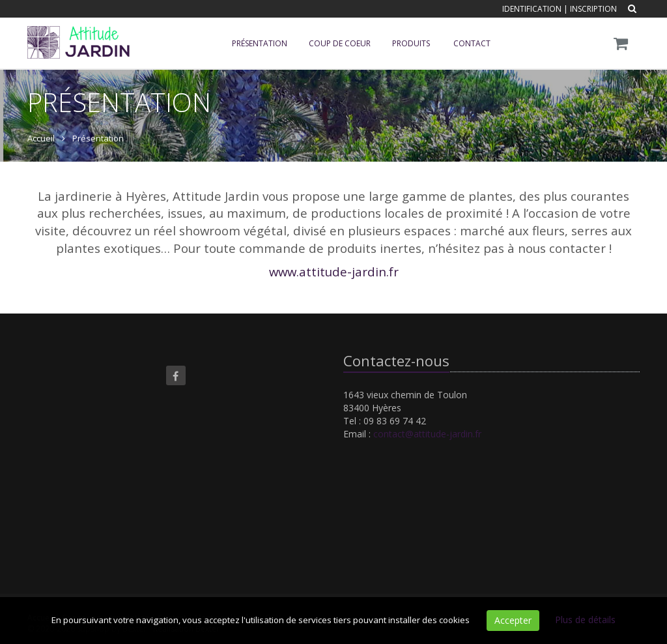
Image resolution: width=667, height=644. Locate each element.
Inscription (593, 9)
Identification (532, 9)
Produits (411, 43)
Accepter (513, 620)
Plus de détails (585, 620)
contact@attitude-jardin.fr (427, 434)
